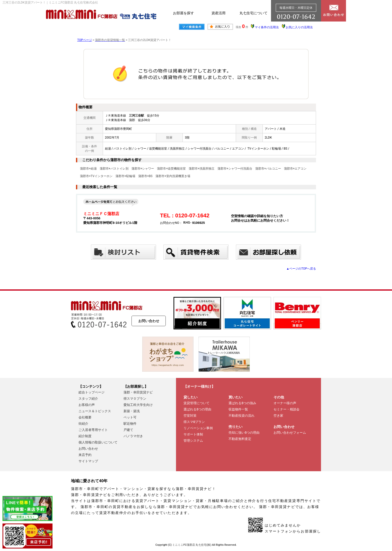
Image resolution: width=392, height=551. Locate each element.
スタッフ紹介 (88, 399)
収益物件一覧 (238, 409)
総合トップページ (91, 392)
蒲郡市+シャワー (143, 169)
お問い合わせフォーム (290, 433)
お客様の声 (87, 405)
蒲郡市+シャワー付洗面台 (235, 169)
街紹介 (83, 424)
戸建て (128, 430)
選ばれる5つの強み (242, 403)
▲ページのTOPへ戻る (301, 269)
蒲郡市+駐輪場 (125, 176)
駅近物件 (130, 424)
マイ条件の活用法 (267, 27)
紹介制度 (85, 436)
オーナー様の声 (285, 403)
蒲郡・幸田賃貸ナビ (138, 392)
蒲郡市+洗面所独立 (202, 169)
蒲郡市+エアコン (295, 169)
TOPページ (85, 40)
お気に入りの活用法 (299, 27)
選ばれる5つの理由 (197, 409)
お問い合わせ (149, 321)
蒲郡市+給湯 (88, 169)
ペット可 (130, 417)
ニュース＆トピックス (95, 411)
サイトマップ (88, 461)
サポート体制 (193, 434)
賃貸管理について (196, 403)
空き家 (278, 416)
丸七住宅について (253, 13)
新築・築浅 (132, 411)
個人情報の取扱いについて (98, 442)
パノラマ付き (133, 436)
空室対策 (190, 416)
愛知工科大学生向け (138, 405)
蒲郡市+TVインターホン (96, 176)
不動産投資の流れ (241, 416)
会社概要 (85, 417)
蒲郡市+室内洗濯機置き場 (173, 176)
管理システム (193, 441)
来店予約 (85, 455)
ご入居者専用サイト (93, 430)
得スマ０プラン (135, 399)
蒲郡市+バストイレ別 (114, 169)
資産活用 (218, 13)
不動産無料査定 (240, 439)
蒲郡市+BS (145, 176)
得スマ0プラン (194, 422)
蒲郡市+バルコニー (268, 169)
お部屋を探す (183, 13)
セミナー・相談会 (286, 409)
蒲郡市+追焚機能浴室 (171, 169)
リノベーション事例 (198, 428)
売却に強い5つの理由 (244, 433)
